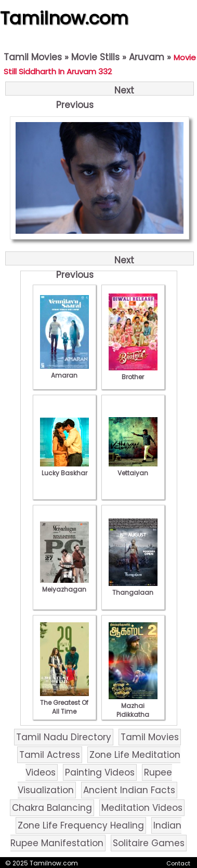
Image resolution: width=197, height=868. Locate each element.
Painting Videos (100, 772)
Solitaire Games (149, 843)
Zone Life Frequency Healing (81, 825)
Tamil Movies (33, 57)
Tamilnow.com (64, 18)
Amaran (64, 371)
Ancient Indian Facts (129, 790)
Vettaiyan (133, 469)
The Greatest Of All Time (64, 703)
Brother (133, 372)
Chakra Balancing (52, 808)
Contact (178, 863)
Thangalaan (133, 588)
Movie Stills (95, 57)
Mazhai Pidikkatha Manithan (133, 710)
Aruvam (147, 57)
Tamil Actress (50, 755)
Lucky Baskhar (64, 469)
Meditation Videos (142, 808)
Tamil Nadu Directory (64, 737)
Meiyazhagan (64, 585)
